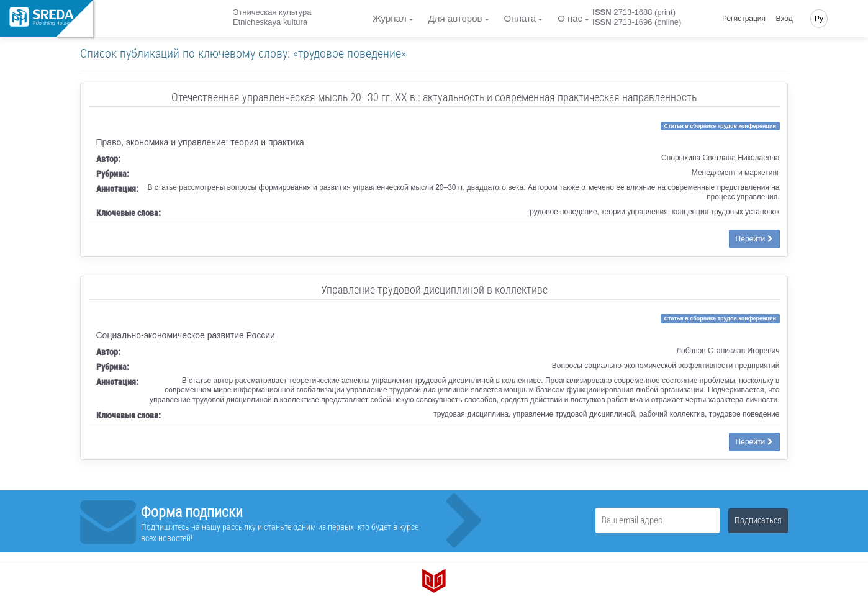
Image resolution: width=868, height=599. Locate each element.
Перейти (754, 239)
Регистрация (744, 19)
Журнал (390, 18)
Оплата (520, 18)
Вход (784, 19)
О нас (570, 18)
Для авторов (455, 18)
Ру (819, 19)
